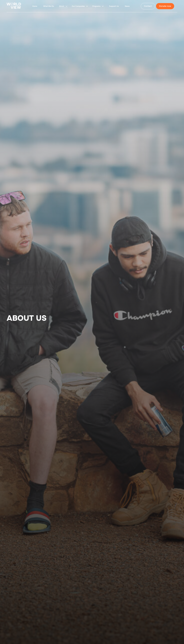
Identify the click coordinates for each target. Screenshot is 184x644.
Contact (148, 6)
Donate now (165, 6)
